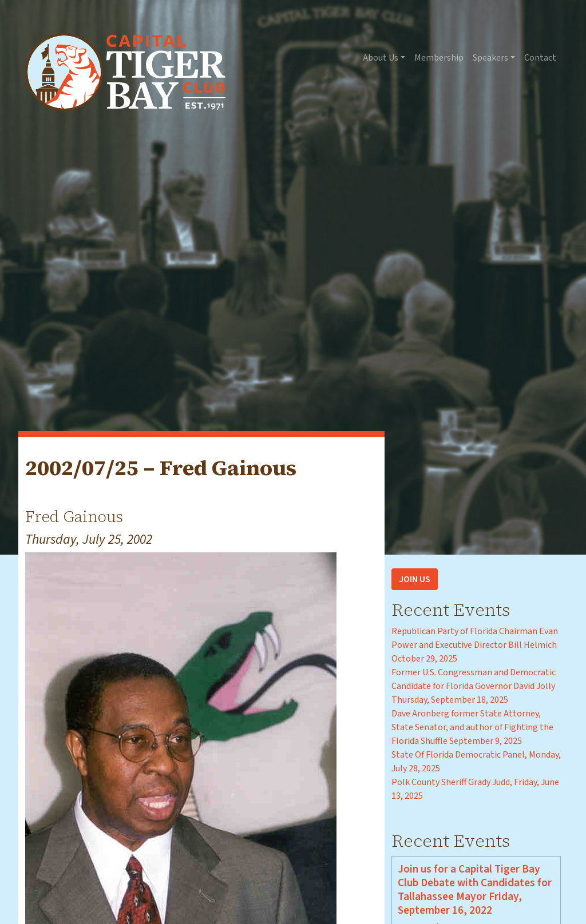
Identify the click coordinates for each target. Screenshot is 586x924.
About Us (381, 58)
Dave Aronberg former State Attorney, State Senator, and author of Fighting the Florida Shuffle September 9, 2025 (472, 727)
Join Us (415, 579)
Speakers (490, 58)
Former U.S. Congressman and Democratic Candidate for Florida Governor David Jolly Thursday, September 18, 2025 (474, 686)
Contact (540, 58)
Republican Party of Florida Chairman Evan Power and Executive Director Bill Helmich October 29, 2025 (475, 645)
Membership (439, 58)
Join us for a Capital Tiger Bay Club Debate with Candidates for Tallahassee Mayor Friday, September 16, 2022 (475, 890)
